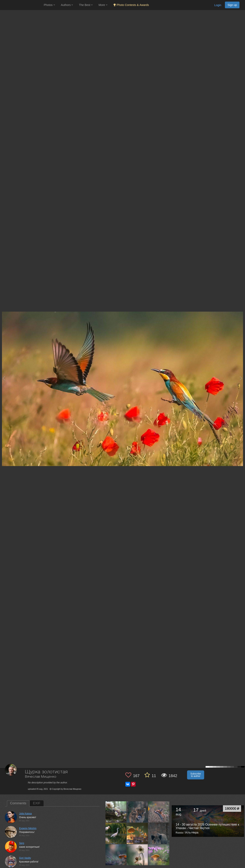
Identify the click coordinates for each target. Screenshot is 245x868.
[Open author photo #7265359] (159, 812)
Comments (18, 803)
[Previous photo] (4, 378)
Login (218, 5)
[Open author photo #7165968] (159, 833)
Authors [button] (67, 5)
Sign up (232, 5)
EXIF (37, 803)
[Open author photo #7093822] (159, 855)
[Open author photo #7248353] (116, 833)
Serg (22, 843)
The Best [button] (86, 5)
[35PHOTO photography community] (21, 5)
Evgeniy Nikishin (28, 828)
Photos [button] (49, 5)
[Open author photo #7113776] (137, 855)
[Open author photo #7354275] (116, 812)
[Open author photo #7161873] (116, 855)
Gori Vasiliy (25, 858)
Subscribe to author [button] (196, 775)
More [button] (103, 5)
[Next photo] (241, 378)
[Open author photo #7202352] (137, 833)
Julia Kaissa (25, 814)
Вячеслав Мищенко (41, 777)
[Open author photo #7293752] (137, 812)
